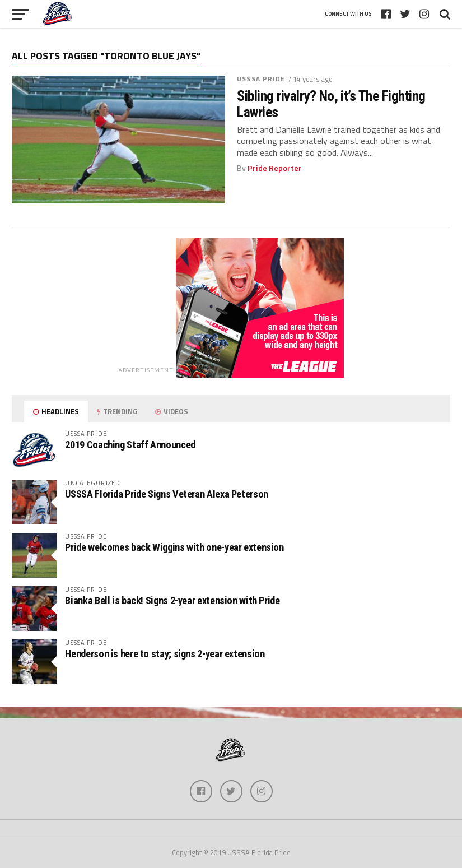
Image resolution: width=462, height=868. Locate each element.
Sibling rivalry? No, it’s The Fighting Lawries (331, 104)
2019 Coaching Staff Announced (130, 445)
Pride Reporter (275, 168)
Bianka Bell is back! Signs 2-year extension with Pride (172, 600)
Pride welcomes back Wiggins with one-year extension (174, 547)
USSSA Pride (261, 79)
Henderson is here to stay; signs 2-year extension (165, 654)
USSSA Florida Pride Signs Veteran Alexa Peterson (166, 494)
